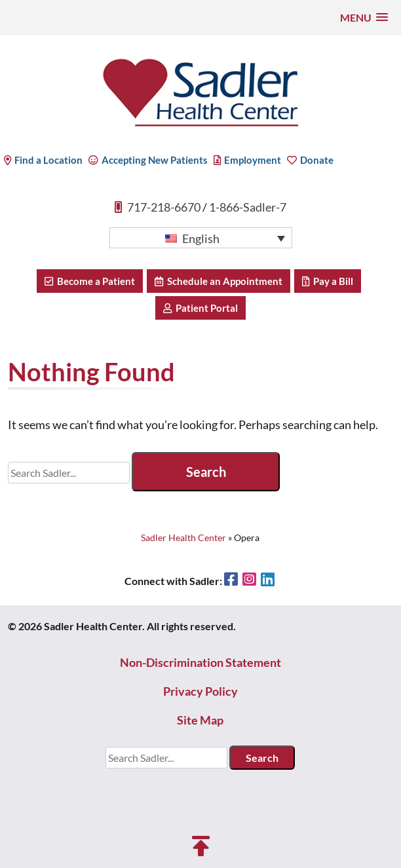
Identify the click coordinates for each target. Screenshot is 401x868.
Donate (310, 160)
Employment (247, 160)
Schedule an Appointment (219, 281)
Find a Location (43, 160)
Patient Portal (200, 308)
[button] (364, 17)
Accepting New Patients (148, 160)
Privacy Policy (200, 691)
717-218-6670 (164, 207)
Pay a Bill (328, 281)
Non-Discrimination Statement (200, 662)
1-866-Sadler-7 (248, 207)
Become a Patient (90, 281)
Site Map (200, 720)
